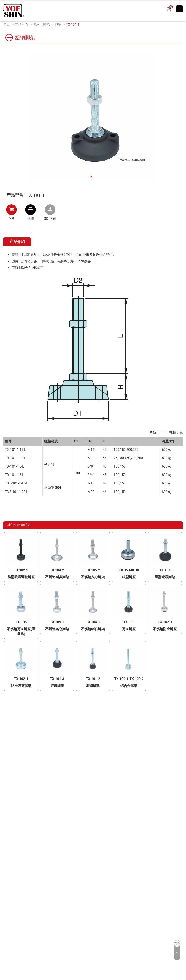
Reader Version (151, 851)
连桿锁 (134, 747)
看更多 (7, 901)
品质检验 (13, 727)
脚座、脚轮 (41, 24)
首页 (7, 24)
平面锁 (76, 740)
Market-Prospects (128, 851)
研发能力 (13, 736)
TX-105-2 (93, 570)
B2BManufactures (102, 851)
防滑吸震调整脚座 (21, 577)
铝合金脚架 (129, 686)
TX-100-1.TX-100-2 (129, 679)
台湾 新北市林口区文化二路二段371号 (98, 802)
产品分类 (78, 718)
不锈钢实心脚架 (93, 577)
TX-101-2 (93, 679)
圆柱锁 (134, 740)
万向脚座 (129, 629)
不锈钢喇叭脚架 (57, 577)
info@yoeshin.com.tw (99, 823)
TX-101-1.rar (50, 210)
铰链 (132, 726)
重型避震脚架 (165, 577)
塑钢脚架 (93, 686)
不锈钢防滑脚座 (165, 629)
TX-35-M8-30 (129, 570)
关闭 (3, 857)
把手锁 (76, 747)
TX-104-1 (93, 622)
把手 (74, 754)
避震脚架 (57, 686)
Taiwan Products (77, 851)
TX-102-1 (21, 679)
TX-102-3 (165, 622)
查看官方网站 (24, 901)
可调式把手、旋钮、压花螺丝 (150, 761)
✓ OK (77, 978)
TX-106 (21, 622)
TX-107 (165, 570)
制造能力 (13, 745)
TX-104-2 (57, 570)
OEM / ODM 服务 (19, 754)
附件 (132, 768)
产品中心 (21, 24)
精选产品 (78, 726)
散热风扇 (135, 733)
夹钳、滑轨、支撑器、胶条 (91, 768)
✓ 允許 (5, 867)
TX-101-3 (57, 679)
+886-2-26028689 (99, 809)
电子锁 (76, 733)
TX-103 (129, 622)
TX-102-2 (21, 570)
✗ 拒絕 (5, 872)
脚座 (58, 24)
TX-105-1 (57, 622)
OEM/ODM (15, 718)
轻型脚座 (129, 577)
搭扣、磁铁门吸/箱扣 (144, 754)
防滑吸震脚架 (21, 686)
